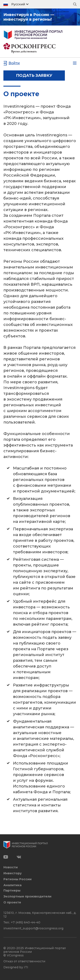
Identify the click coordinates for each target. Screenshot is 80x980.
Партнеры (12, 891)
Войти (14, 63)
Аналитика (12, 885)
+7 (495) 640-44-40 (26, 922)
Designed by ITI (16, 967)
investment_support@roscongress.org (33, 928)
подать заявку (34, 76)
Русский (18, 4)
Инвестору (13, 873)
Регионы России (17, 879)
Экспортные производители (27, 897)
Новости (11, 867)
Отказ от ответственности (24, 961)
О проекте (12, 902)
